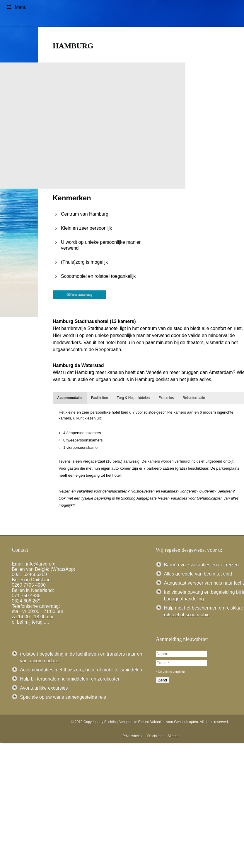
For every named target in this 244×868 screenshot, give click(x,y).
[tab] (70, 398)
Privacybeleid (133, 736)
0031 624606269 (29, 575)
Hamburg (73, 46)
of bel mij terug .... (30, 622)
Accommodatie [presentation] (70, 398)
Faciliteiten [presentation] (99, 398)
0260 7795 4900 (29, 585)
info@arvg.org (41, 564)
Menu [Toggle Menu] (16, 7)
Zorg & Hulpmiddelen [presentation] (133, 398)
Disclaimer (156, 736)
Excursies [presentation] (166, 398)
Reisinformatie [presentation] (194, 398)
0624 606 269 (26, 601)
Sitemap (174, 736)
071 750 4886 (26, 596)
